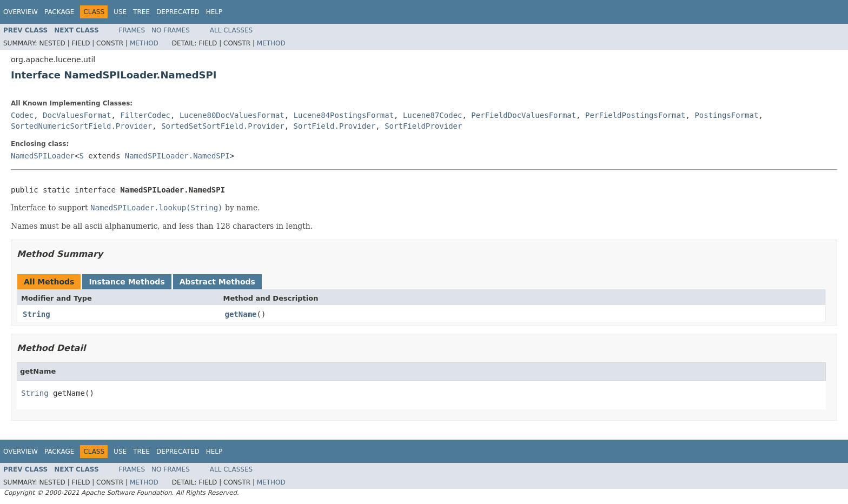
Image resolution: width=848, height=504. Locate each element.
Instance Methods (127, 282)
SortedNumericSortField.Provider (81, 126)
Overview (21, 12)
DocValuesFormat (77, 115)
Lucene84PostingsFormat (344, 115)
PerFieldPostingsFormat (635, 115)
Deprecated (178, 12)
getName (241, 314)
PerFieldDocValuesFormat (524, 115)
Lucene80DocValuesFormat (232, 115)
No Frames (171, 30)
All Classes (231, 30)
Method (144, 43)
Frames (132, 30)
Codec (22, 115)
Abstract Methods (217, 282)
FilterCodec (145, 115)
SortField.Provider (335, 126)
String (37, 314)
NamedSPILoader (43, 156)
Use (120, 12)
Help (214, 12)
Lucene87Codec (433, 115)
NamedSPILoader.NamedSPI (177, 156)
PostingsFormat (726, 115)
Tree (141, 12)
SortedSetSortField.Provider (223, 126)
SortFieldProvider (423, 126)
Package (59, 12)
